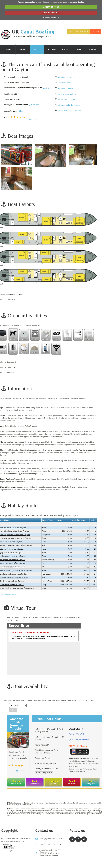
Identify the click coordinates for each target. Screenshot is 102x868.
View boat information (66, 77)
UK (33, 32)
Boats (37, 50)
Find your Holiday (78, 32)
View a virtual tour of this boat (70, 111)
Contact (94, 50)
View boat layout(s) (65, 88)
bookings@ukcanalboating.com (51, 864)
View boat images (65, 83)
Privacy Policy (26, 864)
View (46, 88)
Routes (65, 50)
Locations (51, 50)
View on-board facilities (67, 94)
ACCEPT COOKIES (51, 7)
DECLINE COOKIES (51, 13)
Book (23, 50)
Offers (95, 32)
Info (79, 50)
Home (8, 50)
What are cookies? (51, 18)
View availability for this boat (69, 105)
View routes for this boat (67, 99)
